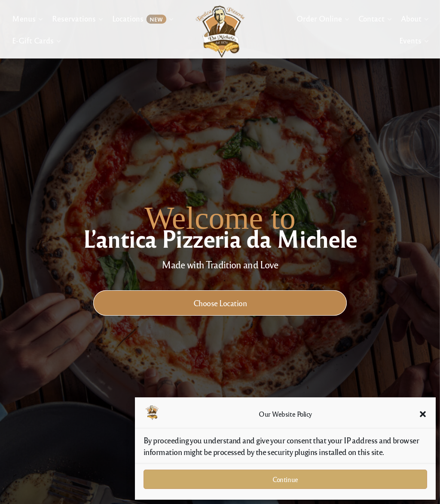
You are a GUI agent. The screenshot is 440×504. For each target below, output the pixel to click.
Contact (371, 18)
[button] (423, 414)
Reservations (73, 18)
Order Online (319, 18)
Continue (285, 479)
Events (410, 40)
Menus (24, 18)
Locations (139, 19)
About (411, 18)
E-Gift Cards (33, 40)
